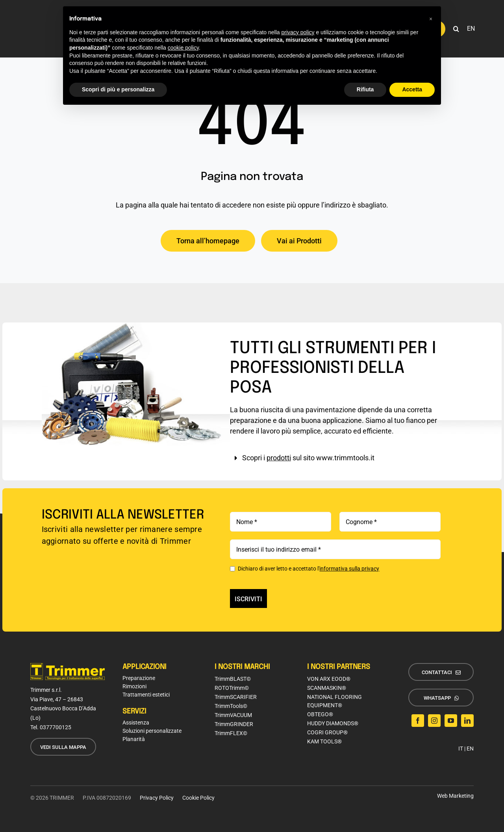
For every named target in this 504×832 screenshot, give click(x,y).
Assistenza (136, 723)
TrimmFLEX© (231, 733)
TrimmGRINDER (234, 724)
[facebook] (418, 721)
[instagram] (434, 721)
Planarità (134, 739)
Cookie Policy (198, 798)
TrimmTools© (231, 706)
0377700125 (56, 727)
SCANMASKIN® (327, 688)
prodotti (279, 458)
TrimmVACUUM (233, 715)
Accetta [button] (412, 89)
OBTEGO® (320, 714)
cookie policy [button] (183, 48)
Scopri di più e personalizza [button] (118, 89)
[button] (456, 29)
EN (470, 749)
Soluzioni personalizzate (152, 731)
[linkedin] (467, 721)
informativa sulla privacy (349, 569)
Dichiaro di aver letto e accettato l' (305, 569)
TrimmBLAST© (233, 679)
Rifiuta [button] (365, 89)
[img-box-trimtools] (136, 326)
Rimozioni (134, 686)
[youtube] (451, 721)
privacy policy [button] (298, 32)
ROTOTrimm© (232, 688)
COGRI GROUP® (327, 732)
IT (461, 749)
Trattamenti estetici (146, 695)
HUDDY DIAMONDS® (333, 723)
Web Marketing (455, 796)
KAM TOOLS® (324, 741)
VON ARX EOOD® (329, 679)
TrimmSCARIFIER (236, 697)
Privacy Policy (157, 798)
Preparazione (139, 678)
